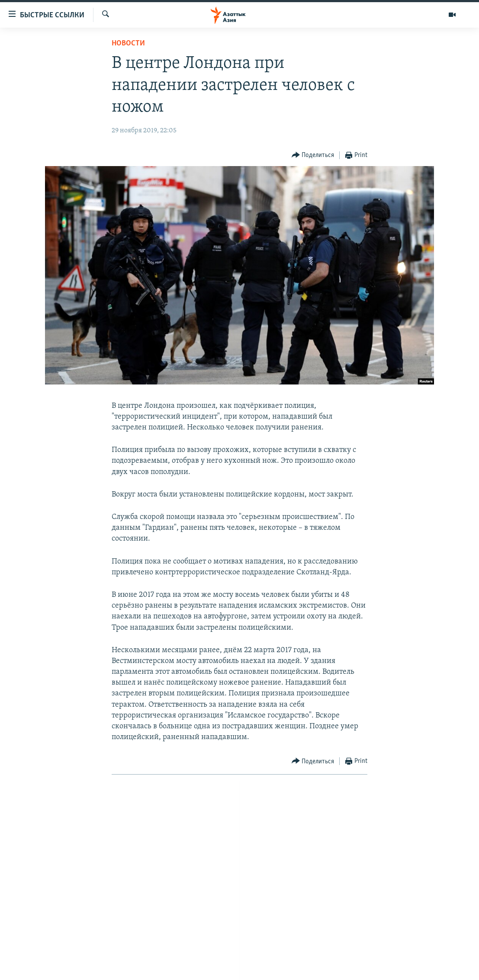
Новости (128, 43)
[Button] (313, 155)
